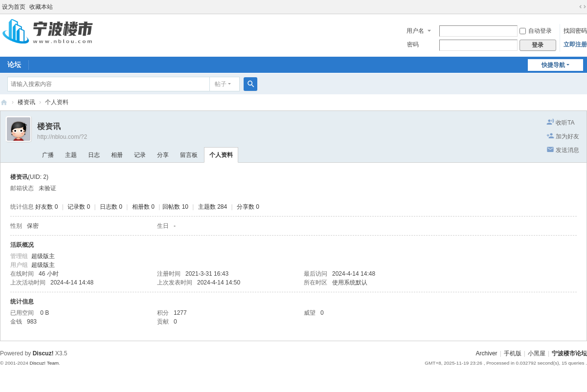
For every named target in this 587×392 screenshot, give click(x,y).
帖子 (221, 84)
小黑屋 (537, 353)
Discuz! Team (44, 363)
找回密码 (575, 31)
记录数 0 (79, 207)
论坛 (14, 65)
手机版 (513, 353)
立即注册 (575, 44)
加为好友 (567, 136)
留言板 (189, 155)
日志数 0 (111, 207)
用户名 (415, 31)
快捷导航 (553, 65)
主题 (71, 155)
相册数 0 (143, 207)
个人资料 (221, 155)
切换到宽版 (583, 7)
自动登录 (536, 31)
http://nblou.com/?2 (62, 137)
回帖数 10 (175, 207)
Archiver (487, 353)
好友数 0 (46, 207)
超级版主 (43, 256)
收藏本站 (41, 7)
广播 (48, 155)
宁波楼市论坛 (4, 102)
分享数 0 (248, 207)
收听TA (565, 123)
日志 (94, 155)
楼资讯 (26, 102)
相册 (117, 155)
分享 (163, 155)
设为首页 (14, 7)
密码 (413, 44)
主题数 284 (213, 207)
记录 (140, 155)
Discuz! (43, 353)
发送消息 (567, 150)
